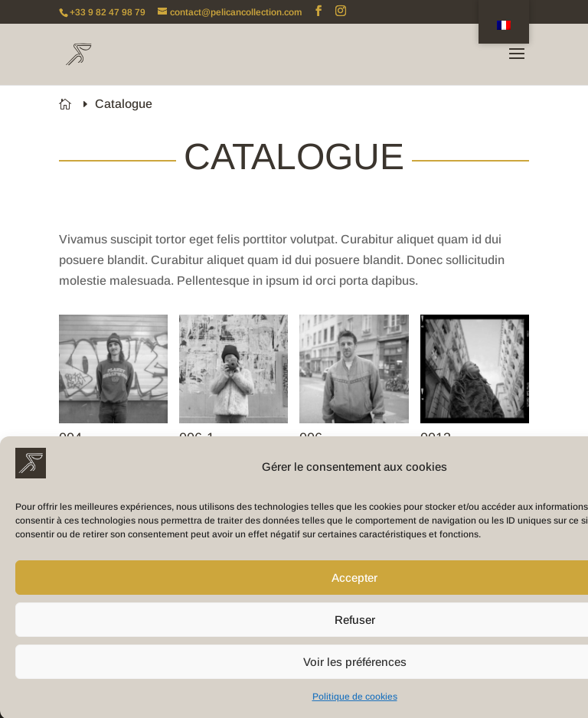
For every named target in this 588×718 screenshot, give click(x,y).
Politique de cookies (355, 702)
